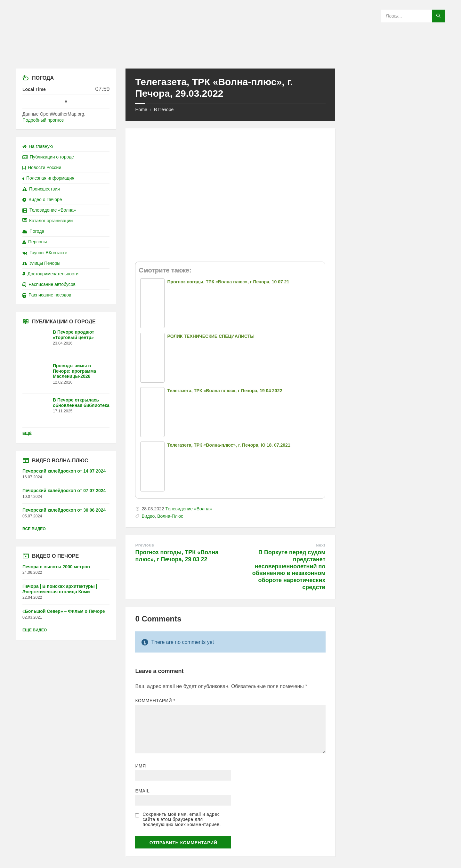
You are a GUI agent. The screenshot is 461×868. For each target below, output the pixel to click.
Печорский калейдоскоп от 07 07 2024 (64, 491)
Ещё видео (35, 630)
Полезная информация (48, 178)
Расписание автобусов (49, 284)
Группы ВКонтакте (45, 253)
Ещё (27, 434)
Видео (148, 516)
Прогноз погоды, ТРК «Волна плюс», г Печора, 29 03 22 (177, 556)
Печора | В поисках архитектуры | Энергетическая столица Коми (60, 589)
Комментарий (155, 701)
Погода (33, 231)
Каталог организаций (48, 221)
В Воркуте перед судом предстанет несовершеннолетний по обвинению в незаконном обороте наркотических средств (289, 570)
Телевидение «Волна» (189, 509)
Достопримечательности (50, 274)
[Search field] (413, 16)
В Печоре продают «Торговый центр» (73, 335)
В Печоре (164, 110)
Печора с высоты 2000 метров (56, 567)
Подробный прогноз (43, 120)
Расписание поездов (47, 295)
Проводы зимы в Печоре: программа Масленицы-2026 (74, 371)
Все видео (34, 529)
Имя (141, 766)
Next (320, 545)
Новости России (42, 167)
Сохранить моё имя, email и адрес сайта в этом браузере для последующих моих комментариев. (182, 819)
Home (141, 110)
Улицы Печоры (41, 263)
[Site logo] (230, 56)
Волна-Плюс (170, 516)
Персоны (35, 242)
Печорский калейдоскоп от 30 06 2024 (64, 510)
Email (142, 791)
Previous (145, 545)
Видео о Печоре (42, 199)
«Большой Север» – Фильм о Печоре (64, 611)
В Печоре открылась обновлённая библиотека (81, 403)
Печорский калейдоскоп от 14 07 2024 (64, 471)
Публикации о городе (48, 157)
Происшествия (41, 189)
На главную (38, 146)
